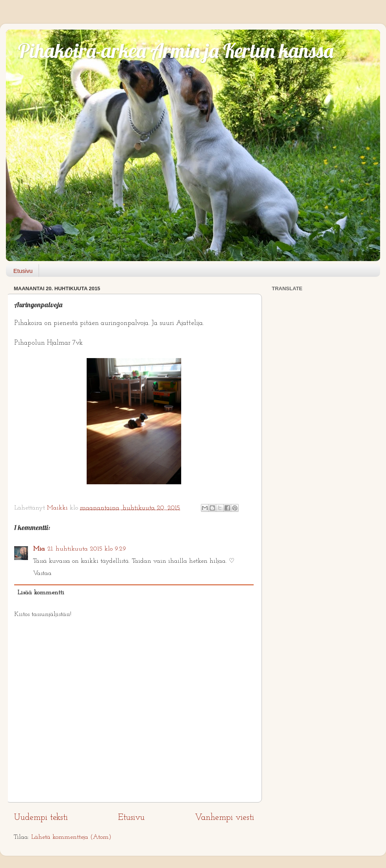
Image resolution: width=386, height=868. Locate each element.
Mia (39, 549)
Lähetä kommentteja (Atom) (71, 837)
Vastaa (42, 573)
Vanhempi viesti (225, 818)
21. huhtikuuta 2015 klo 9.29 (87, 549)
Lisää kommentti (41, 593)
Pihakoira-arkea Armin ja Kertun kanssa (175, 51)
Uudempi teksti (41, 818)
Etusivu (23, 271)
